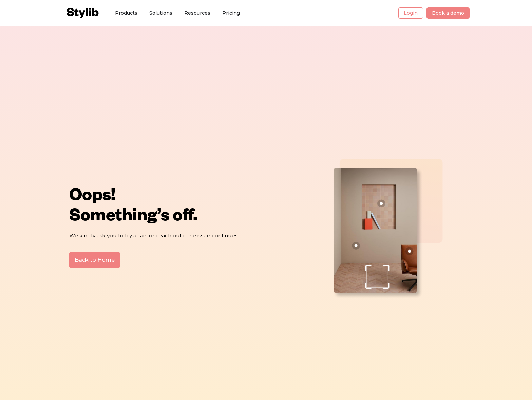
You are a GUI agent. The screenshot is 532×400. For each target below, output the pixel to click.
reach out (169, 235)
